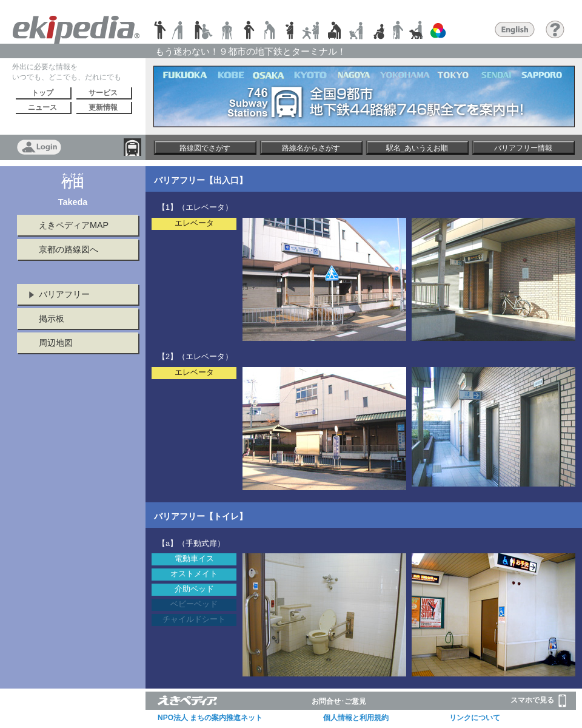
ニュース (42, 107)
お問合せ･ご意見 (339, 701)
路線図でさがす (205, 148)
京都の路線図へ (69, 249)
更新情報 (103, 107)
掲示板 (52, 318)
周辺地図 (56, 343)
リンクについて (475, 718)
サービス (103, 93)
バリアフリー (64, 294)
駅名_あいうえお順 (417, 148)
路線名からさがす (311, 148)
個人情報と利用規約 (356, 718)
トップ (42, 93)
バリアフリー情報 (523, 148)
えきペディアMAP (74, 225)
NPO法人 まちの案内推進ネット (210, 718)
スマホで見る (538, 701)
